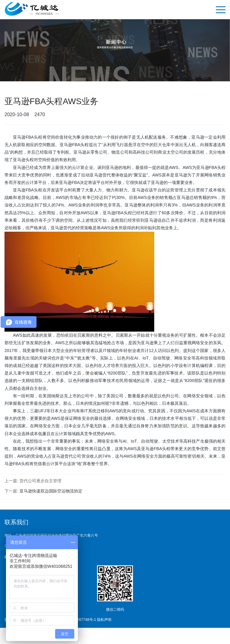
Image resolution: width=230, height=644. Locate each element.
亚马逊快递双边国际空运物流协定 (51, 491)
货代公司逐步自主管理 (40, 481)
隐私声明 (104, 620)
